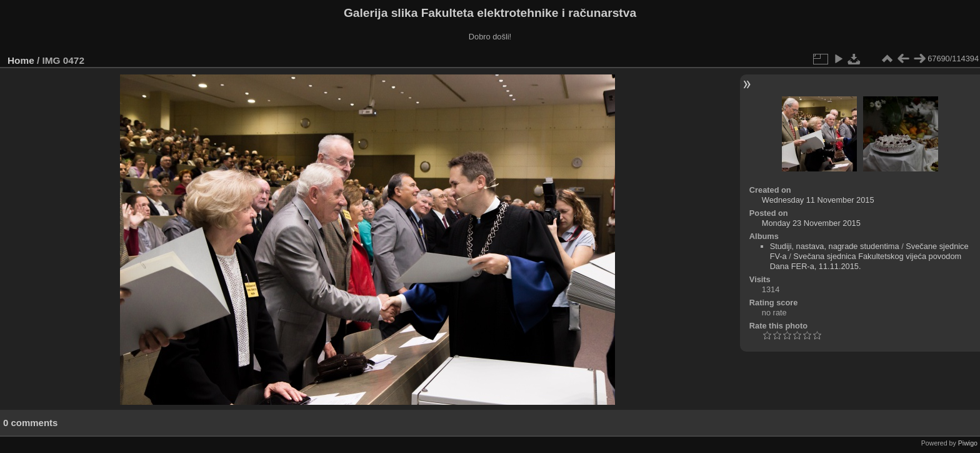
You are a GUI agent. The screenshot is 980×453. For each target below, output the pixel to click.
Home (21, 60)
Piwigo (968, 443)
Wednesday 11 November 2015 (818, 200)
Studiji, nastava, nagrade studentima (835, 246)
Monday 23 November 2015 (811, 223)
